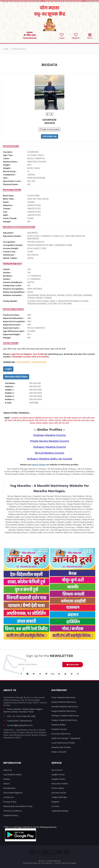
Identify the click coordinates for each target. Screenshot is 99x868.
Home (6, 49)
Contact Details (11, 343)
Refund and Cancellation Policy (18, 806)
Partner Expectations (13, 309)
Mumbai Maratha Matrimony (65, 707)
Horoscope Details (12, 190)
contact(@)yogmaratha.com (18, 725)
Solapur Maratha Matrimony (64, 720)
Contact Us (9, 797)
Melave (7, 779)
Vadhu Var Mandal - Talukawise (66, 738)
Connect (55, 806)
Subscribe (73, 665)
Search (7, 784)
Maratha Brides (59, 725)
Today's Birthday (59, 797)
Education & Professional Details (19, 227)
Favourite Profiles (60, 784)
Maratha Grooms (59, 729)
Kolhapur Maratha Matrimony (65, 716)
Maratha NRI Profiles (61, 747)
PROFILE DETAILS (19, 49)
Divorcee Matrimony (61, 734)
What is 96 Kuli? (59, 752)
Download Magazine (13, 793)
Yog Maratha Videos (13, 775)
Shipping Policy (11, 815)
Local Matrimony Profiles (63, 743)
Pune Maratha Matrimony (63, 697)
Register (55, 802)
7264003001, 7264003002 (18, 721)
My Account (57, 770)
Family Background (12, 263)
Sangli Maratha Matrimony (64, 711)
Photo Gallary (58, 788)
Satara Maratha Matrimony (64, 702)
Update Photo (58, 775)
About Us (8, 770)
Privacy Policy (10, 802)
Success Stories (59, 793)
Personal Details (11, 146)
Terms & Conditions (13, 811)
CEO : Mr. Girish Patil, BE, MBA (19, 716)
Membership (9, 788)
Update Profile (58, 779)
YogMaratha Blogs (60, 811)
